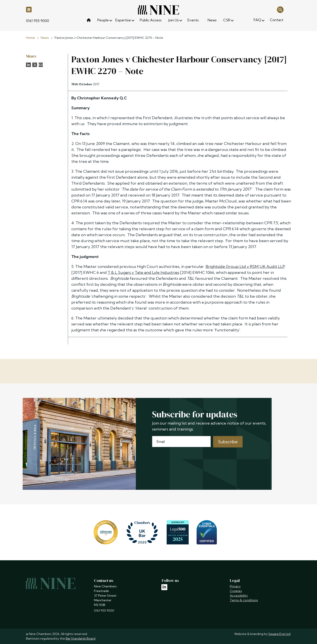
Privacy (235, 586)
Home (30, 38)
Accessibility (239, 596)
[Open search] (280, 9)
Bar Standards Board (80, 638)
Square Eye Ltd (279, 634)
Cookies (236, 591)
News (45, 38)
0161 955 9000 (38, 21)
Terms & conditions (244, 600)
